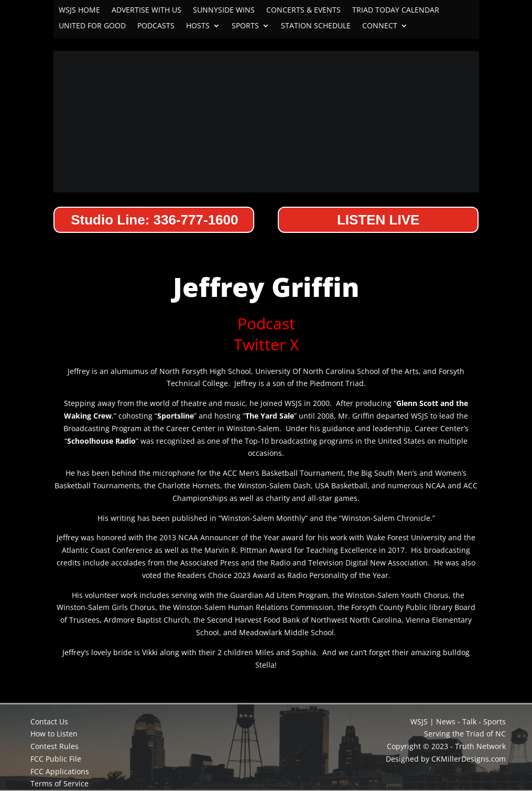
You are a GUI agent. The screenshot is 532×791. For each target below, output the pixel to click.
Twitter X (266, 344)
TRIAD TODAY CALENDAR (396, 10)
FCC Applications (60, 771)
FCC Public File (56, 759)
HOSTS (198, 26)
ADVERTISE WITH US (146, 10)
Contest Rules (55, 746)
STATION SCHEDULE (316, 26)
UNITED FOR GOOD (92, 26)
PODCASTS (156, 26)
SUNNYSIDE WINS (224, 10)
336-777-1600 (196, 220)
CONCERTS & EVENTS (303, 10)
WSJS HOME (79, 10)
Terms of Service (59, 783)
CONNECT (380, 26)
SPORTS (245, 26)
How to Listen (54, 734)
